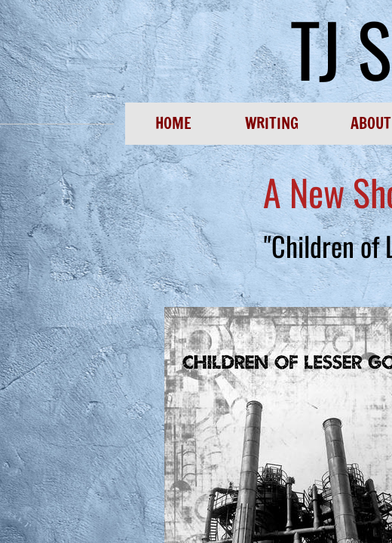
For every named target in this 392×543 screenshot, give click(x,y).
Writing (272, 123)
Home (173, 123)
